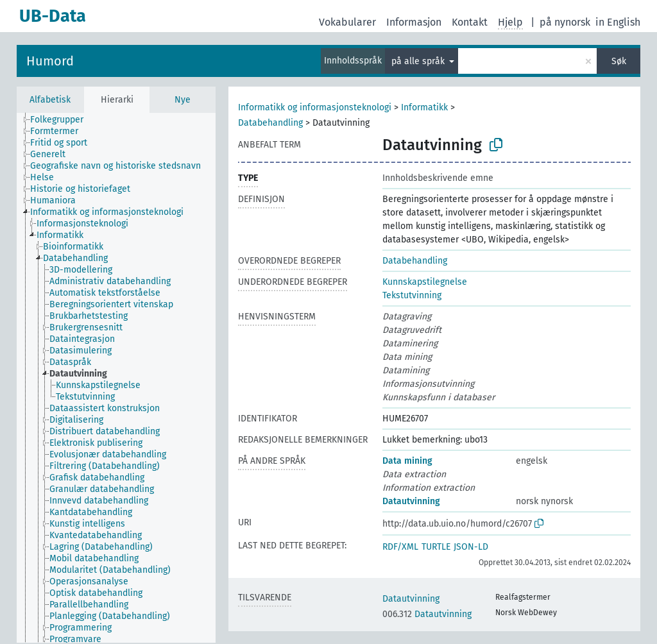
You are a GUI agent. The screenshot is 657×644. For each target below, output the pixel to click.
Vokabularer (347, 22)
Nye (183, 100)
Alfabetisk (50, 100)
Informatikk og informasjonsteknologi (315, 107)
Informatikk (424, 107)
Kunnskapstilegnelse (425, 282)
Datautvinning (411, 501)
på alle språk (419, 61)
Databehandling (270, 123)
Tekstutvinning (412, 295)
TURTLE (436, 547)
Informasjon (414, 22)
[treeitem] (62, 120)
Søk (619, 61)
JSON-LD (471, 547)
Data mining (407, 461)
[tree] (116, 378)
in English (618, 22)
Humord (50, 61)
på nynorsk (565, 22)
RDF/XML (400, 547)
